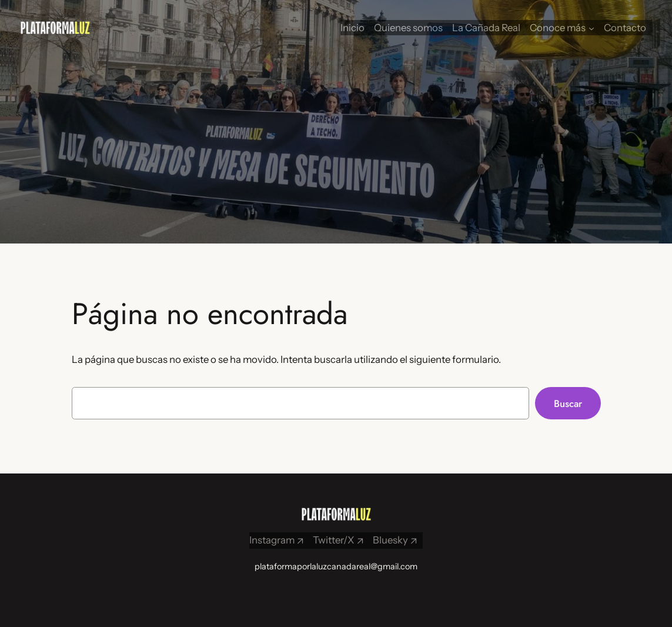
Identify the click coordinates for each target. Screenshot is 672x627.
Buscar (568, 403)
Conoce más (558, 28)
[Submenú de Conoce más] (591, 28)
